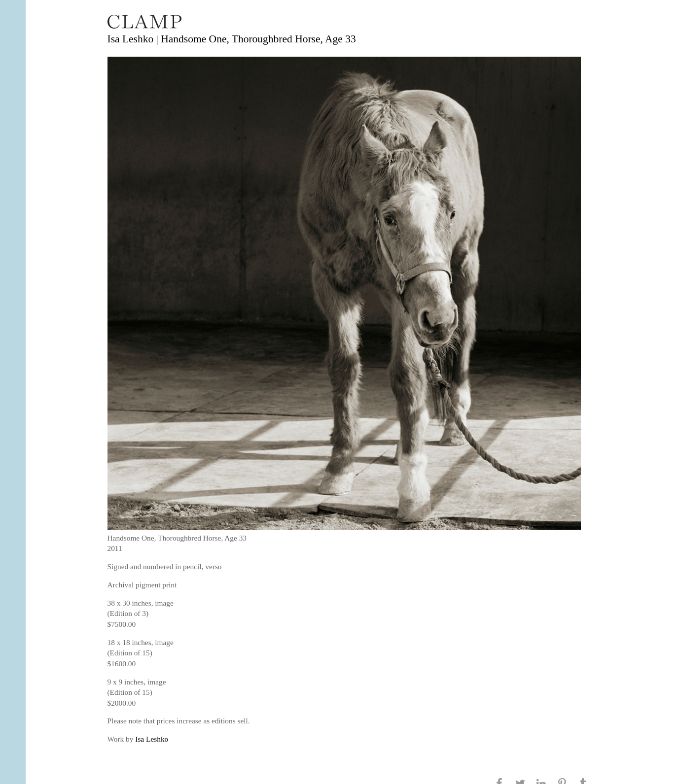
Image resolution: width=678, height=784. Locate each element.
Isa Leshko (152, 739)
